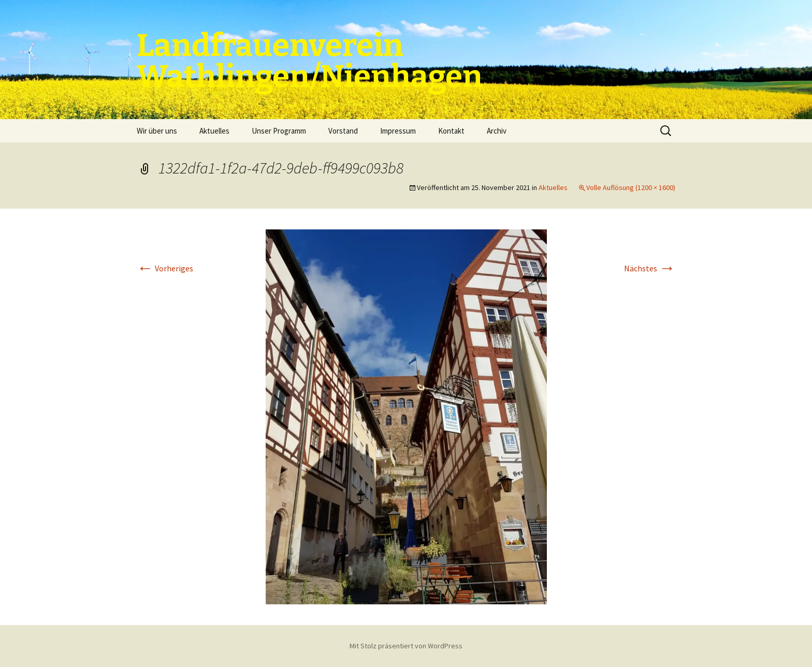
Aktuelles (214, 131)
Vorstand (343, 131)
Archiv (497, 131)
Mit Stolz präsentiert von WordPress (406, 646)
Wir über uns (157, 131)
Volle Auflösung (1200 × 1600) (631, 187)
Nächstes (650, 268)
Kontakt (451, 131)
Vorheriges (165, 268)
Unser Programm (279, 131)
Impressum (398, 131)
